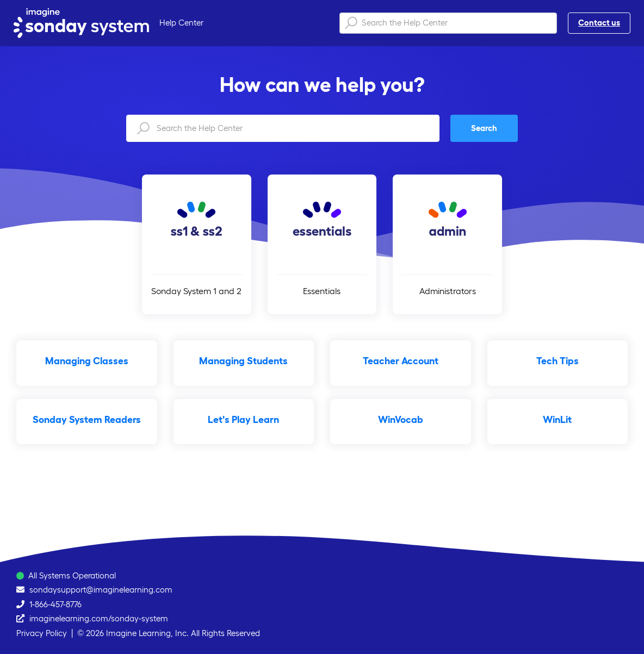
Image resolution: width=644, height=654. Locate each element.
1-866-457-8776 (55, 604)
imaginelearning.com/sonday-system (99, 618)
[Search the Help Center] (448, 23)
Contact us (599, 23)
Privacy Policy (42, 633)
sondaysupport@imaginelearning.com (101, 590)
